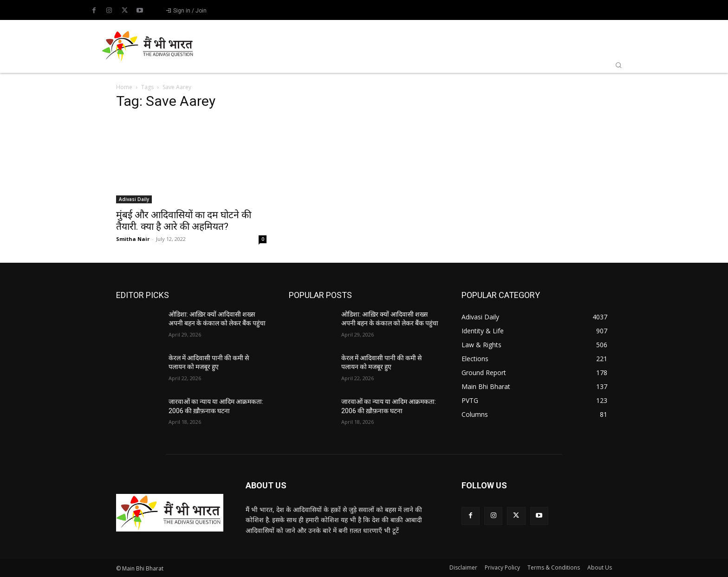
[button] (618, 65)
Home (124, 87)
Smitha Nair (133, 239)
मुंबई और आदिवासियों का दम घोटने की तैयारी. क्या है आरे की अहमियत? (184, 221)
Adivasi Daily (134, 199)
